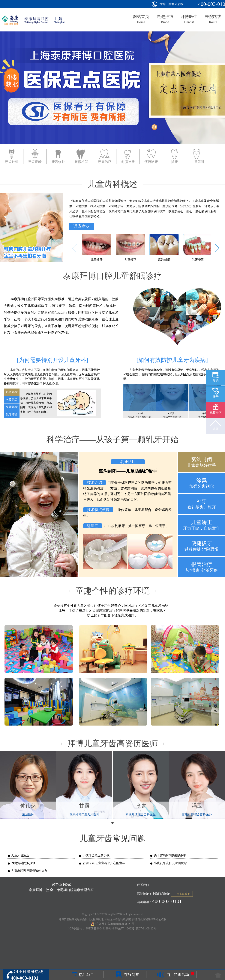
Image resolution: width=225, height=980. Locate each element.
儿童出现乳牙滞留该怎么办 (29, 871)
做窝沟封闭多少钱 (23, 863)
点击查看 (182, 894)
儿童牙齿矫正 (20, 855)
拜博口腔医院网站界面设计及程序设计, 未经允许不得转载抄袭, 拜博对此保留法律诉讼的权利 (112, 919)
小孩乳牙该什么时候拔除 (170, 863)
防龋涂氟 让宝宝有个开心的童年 (104, 863)
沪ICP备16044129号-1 (100, 928)
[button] (74, 248)
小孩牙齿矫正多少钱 (96, 855)
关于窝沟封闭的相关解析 (170, 855)
